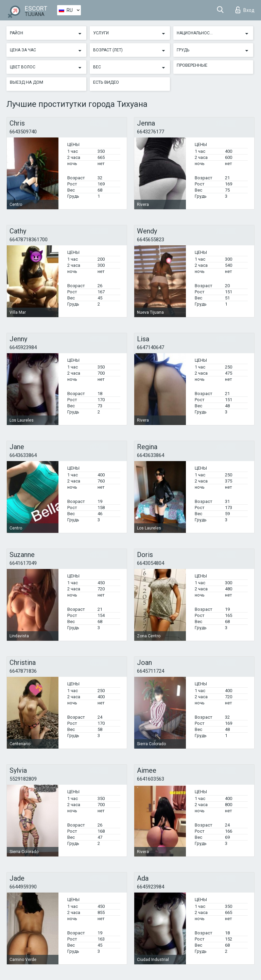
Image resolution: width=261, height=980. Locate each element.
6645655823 (151, 240)
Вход (245, 10)
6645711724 (151, 671)
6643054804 (151, 563)
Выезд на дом (27, 82)
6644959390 (23, 887)
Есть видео (106, 82)
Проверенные (192, 65)
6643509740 (23, 132)
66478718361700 (29, 240)
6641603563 (151, 779)
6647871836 (23, 671)
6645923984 (23, 347)
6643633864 (23, 455)
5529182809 (23, 779)
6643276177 (151, 132)
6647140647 (151, 347)
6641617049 (23, 563)
